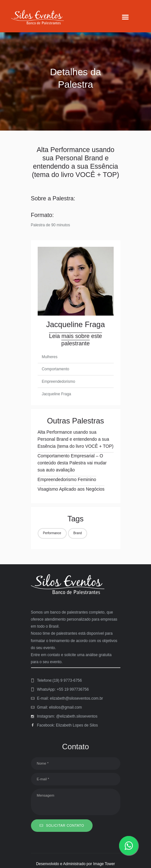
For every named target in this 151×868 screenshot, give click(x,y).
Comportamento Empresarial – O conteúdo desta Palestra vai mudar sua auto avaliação (72, 463)
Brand (78, 533)
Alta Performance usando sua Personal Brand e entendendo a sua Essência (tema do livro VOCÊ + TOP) (76, 439)
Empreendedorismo (59, 382)
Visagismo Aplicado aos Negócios (71, 489)
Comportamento (56, 369)
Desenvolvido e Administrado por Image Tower (75, 864)
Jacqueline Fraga (57, 394)
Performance (52, 533)
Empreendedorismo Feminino (67, 479)
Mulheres (50, 357)
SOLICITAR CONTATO (65, 825)
